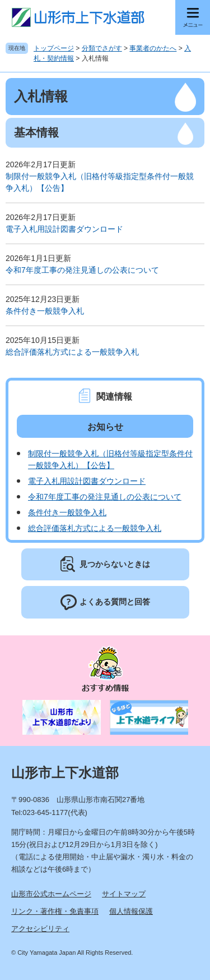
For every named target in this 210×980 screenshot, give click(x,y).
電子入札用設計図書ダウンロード (64, 229)
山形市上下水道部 (65, 773)
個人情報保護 (131, 911)
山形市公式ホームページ (51, 894)
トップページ (54, 48)
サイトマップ (124, 894)
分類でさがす (102, 48)
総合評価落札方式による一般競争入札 (72, 352)
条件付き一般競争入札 (45, 311)
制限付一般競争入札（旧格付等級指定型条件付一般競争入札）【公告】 (100, 182)
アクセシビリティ (40, 929)
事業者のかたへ (153, 48)
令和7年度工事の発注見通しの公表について (82, 270)
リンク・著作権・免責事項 (55, 911)
